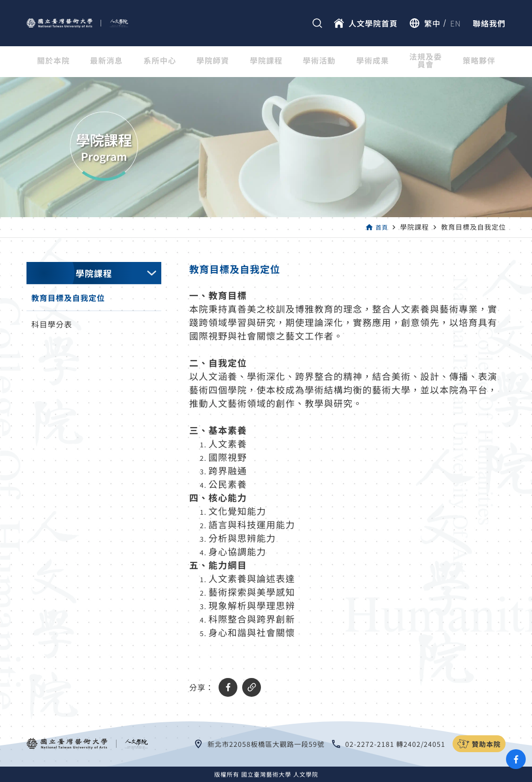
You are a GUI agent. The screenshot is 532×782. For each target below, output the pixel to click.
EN (455, 23)
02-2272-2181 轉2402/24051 (395, 744)
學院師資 (213, 62)
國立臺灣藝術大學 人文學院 (280, 774)
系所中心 (160, 62)
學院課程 (266, 62)
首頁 (381, 227)
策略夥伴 (479, 62)
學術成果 (373, 62)
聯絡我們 (489, 23)
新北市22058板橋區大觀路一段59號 (266, 744)
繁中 (432, 23)
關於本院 (53, 62)
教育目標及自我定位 (68, 298)
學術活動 (319, 62)
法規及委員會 (426, 62)
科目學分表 (52, 324)
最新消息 (106, 62)
